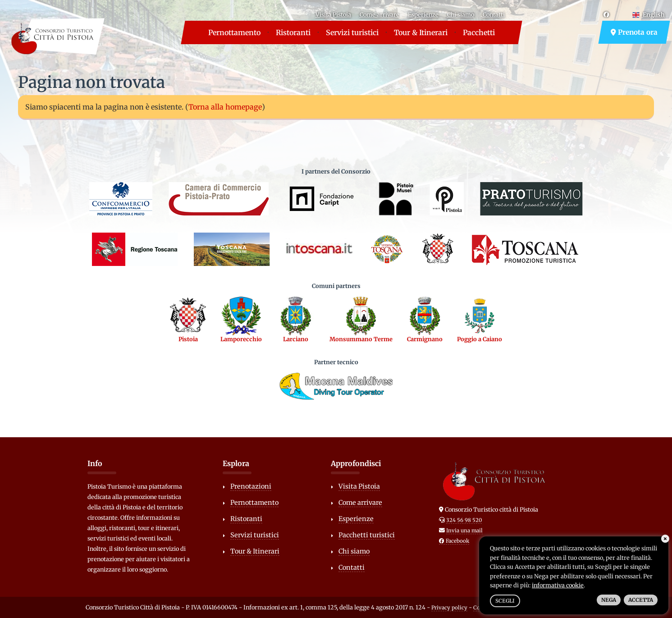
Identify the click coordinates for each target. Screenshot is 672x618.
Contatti (494, 14)
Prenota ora (634, 32)
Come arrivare (379, 14)
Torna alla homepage (225, 107)
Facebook (454, 541)
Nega (609, 600)
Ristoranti (293, 32)
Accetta (641, 600)
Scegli (505, 601)
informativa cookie (558, 585)
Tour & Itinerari (421, 32)
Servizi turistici (352, 32)
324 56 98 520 (464, 520)
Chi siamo (461, 14)
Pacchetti (479, 32)
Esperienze (423, 14)
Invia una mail (464, 531)
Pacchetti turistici (367, 535)
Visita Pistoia (333, 14)
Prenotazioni (251, 486)
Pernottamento (234, 32)
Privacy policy (449, 608)
